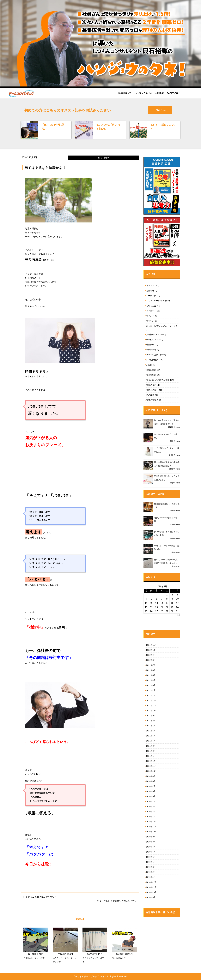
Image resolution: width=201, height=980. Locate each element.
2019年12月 (152, 822)
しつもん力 (151, 306)
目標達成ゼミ (125, 93)
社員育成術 (151, 375)
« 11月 (178, 615)
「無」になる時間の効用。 (53, 127)
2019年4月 (151, 862)
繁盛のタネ (151, 385)
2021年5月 (151, 736)
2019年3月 (151, 867)
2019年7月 (151, 847)
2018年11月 (152, 887)
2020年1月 (151, 817)
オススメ (150, 286)
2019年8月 (151, 842)
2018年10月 (152, 892)
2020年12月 (152, 761)
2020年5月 (151, 796)
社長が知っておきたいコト (158, 380)
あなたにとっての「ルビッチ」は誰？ (65, 960)
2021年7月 (151, 726)
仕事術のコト (152, 339)
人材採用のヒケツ (154, 334)
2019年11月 (152, 827)
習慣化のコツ (152, 390)
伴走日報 (150, 345)
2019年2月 (151, 872)
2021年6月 (151, 731)
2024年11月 (152, 645)
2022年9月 (151, 655)
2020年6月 (151, 791)
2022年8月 (151, 660)
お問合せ (160, 93)
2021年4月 (151, 741)
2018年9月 (151, 897)
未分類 (149, 365)
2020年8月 (151, 781)
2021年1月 (151, 756)
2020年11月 (152, 766)
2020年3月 (151, 806)
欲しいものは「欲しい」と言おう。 (109, 127)
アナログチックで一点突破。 (93, 960)
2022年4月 (151, 680)
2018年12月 (152, 882)
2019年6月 (151, 852)
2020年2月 (151, 812)
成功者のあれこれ (154, 355)
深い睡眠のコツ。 (120, 958)
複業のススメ (152, 400)
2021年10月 (152, 711)
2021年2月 (151, 751)
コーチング (151, 296)
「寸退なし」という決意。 (35, 958)
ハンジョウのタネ (143, 93)
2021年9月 (151, 716)
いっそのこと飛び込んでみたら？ (40, 897)
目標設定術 (151, 370)
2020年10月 (152, 771)
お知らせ (150, 291)
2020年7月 (151, 786)
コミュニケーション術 (156, 301)
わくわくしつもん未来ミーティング (162, 326)
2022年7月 (151, 665)
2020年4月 (151, 801)
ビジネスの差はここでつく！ (163, 127)
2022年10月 (152, 650)
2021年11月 (152, 705)
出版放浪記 (151, 350)
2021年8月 (151, 721)
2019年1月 (151, 877)
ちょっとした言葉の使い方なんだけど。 (117, 901)
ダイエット (151, 311)
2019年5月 (151, 857)
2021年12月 (152, 700)
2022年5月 (151, 675)
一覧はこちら (160, 110)
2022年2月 (151, 690)
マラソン (150, 321)
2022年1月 (151, 695)
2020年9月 (151, 776)
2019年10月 (152, 832)
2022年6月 (151, 670)
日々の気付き (152, 360)
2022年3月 (151, 685)
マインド (150, 316)
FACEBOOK (173, 93)
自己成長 (150, 395)
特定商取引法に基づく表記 (160, 912)
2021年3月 (151, 746)
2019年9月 (151, 837)
